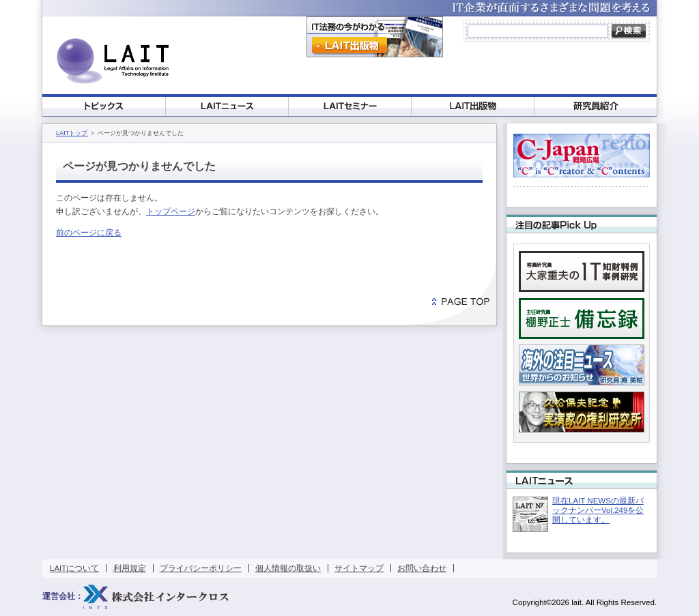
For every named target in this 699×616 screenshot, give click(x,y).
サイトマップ (359, 568)
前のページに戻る (89, 233)
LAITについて (74, 568)
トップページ (171, 211)
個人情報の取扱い (288, 568)
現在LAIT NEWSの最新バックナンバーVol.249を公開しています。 (598, 510)
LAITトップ (72, 133)
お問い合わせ (422, 568)
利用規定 (130, 568)
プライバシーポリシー (201, 568)
